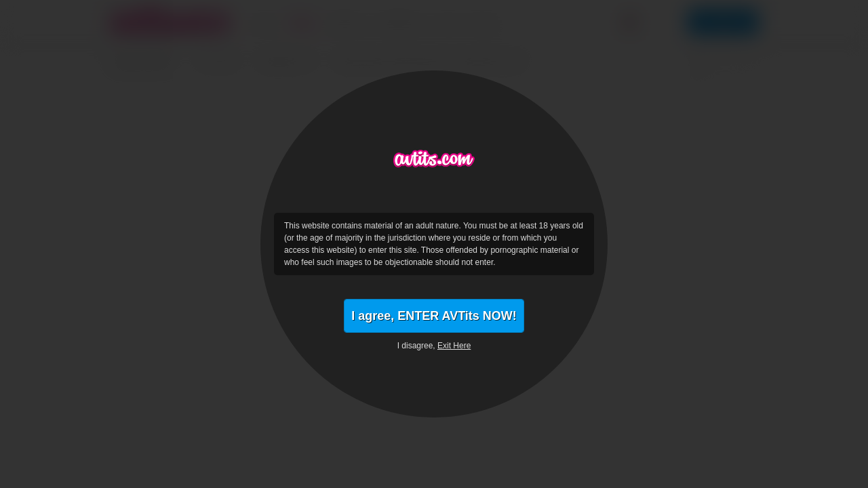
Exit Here (454, 346)
